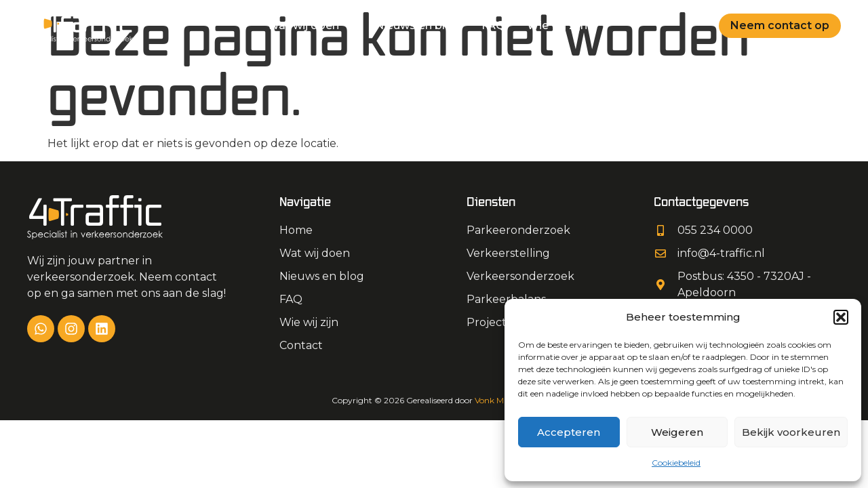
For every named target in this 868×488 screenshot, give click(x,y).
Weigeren (677, 432)
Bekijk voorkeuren (791, 432)
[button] (841, 317)
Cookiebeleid (676, 463)
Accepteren (569, 432)
